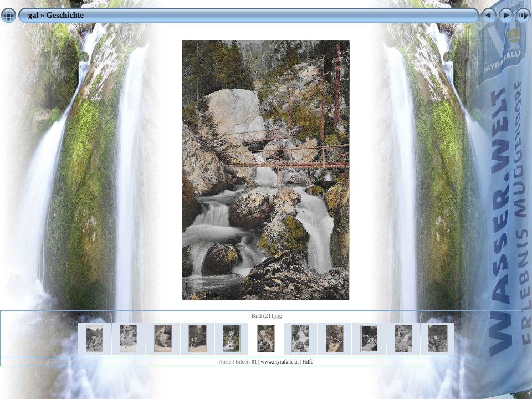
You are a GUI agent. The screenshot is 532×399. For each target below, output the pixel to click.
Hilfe (308, 362)
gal (33, 15)
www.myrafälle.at (280, 362)
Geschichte (65, 15)
